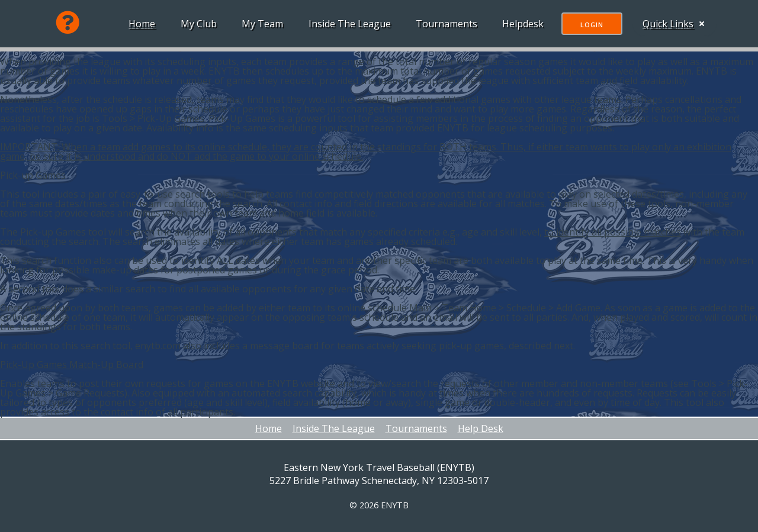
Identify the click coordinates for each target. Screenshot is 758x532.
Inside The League (347, 24)
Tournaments (444, 24)
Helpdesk (521, 24)
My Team (260, 24)
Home (139, 24)
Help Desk (481, 428)
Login (590, 25)
